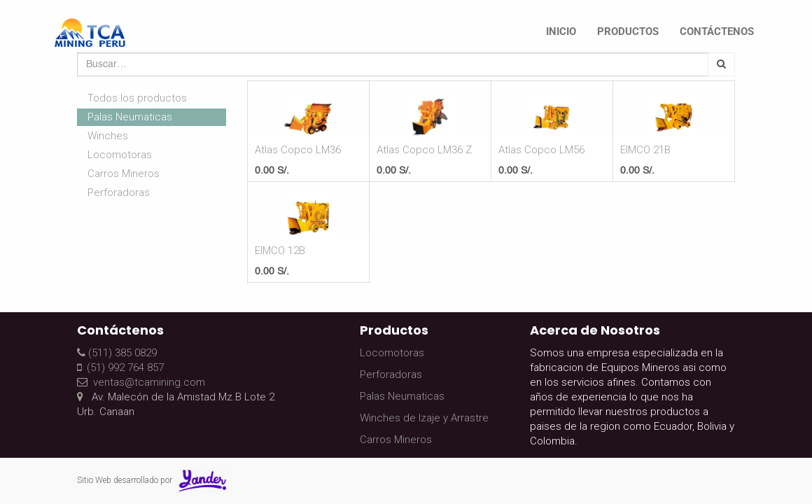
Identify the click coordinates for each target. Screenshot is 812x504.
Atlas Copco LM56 (541, 150)
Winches (108, 136)
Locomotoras (120, 155)
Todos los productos (137, 98)
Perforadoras (119, 192)
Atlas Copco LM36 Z (424, 150)
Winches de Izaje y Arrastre (424, 418)
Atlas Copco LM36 (298, 150)
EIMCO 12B (280, 251)
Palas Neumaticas (130, 117)
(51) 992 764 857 (120, 367)
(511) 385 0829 (117, 353)
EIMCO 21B (645, 150)
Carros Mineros (124, 174)
